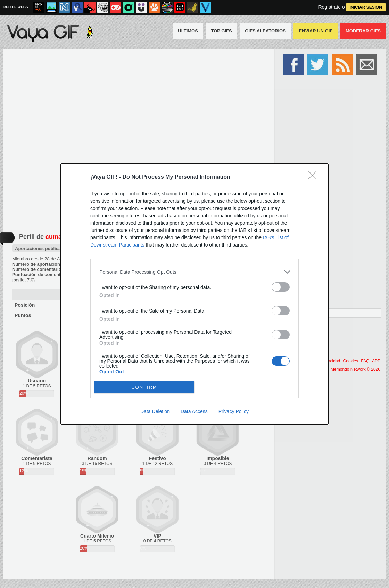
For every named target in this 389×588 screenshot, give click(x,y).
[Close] (315, 177)
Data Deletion (155, 411)
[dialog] (194, 294)
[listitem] (194, 272)
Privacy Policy (234, 411)
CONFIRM (144, 387)
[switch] (281, 287)
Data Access (194, 411)
